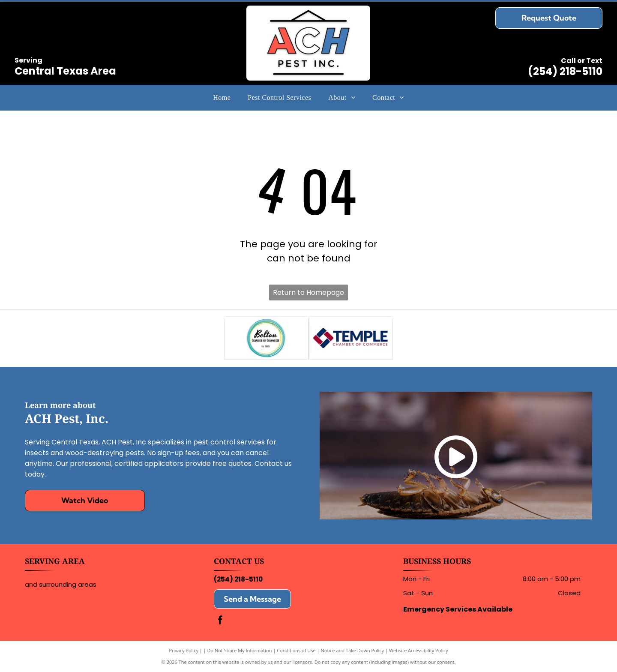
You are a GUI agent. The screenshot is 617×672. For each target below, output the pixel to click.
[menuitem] (222, 97)
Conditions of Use (296, 650)
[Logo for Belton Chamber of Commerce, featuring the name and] (266, 338)
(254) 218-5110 (565, 71)
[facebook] (220, 621)
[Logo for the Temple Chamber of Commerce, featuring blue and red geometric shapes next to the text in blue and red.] (351, 338)
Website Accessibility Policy (419, 650)
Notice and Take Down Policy (353, 650)
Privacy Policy (184, 650)
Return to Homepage (308, 292)
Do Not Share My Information (240, 650)
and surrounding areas (61, 584)
